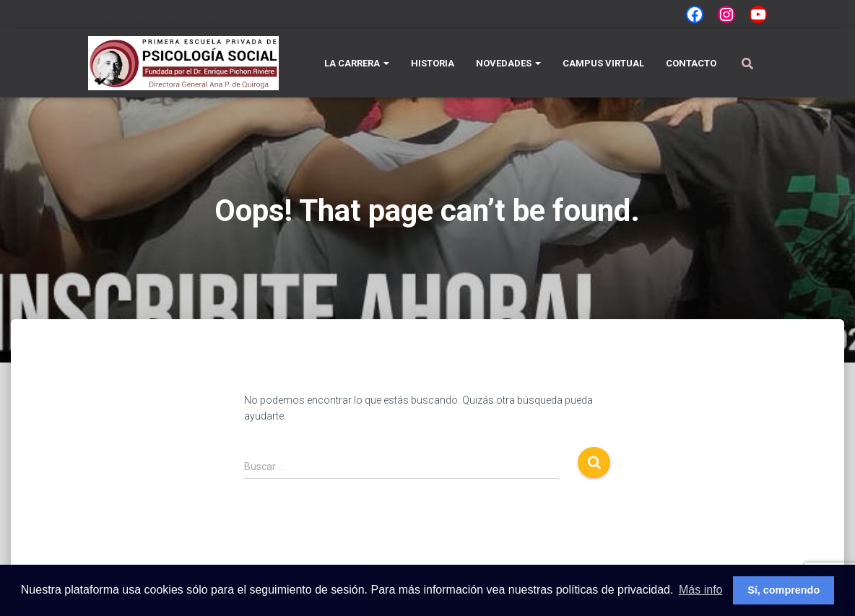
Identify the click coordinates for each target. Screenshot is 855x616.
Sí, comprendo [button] (784, 590)
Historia (433, 63)
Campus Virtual (603, 63)
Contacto (202, 20)
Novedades (155, 20)
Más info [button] (700, 590)
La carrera (106, 20)
